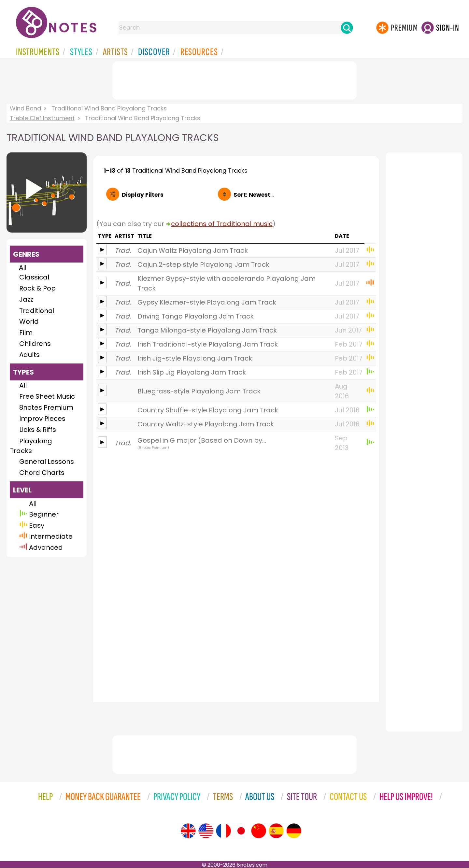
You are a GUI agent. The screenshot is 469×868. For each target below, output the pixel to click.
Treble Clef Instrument (42, 118)
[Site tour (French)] (223, 831)
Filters (143, 195)
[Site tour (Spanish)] (276, 831)
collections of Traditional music (222, 224)
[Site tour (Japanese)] (241, 831)
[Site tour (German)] (294, 831)
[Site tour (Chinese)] (259, 831)
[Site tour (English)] (188, 831)
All (23, 267)
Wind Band (25, 108)
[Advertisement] (234, 79)
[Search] (347, 28)
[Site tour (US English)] (206, 831)
